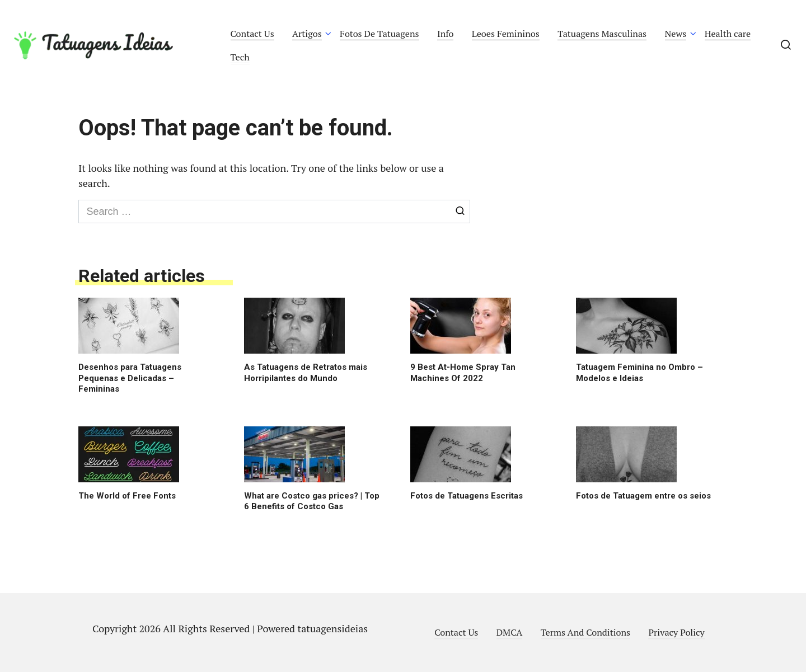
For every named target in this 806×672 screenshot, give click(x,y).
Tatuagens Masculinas (602, 34)
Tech (240, 57)
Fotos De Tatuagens (379, 34)
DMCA (510, 632)
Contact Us (252, 34)
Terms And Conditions (585, 632)
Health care (728, 34)
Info (446, 34)
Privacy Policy (676, 632)
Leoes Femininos (506, 34)
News (676, 34)
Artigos (307, 34)
